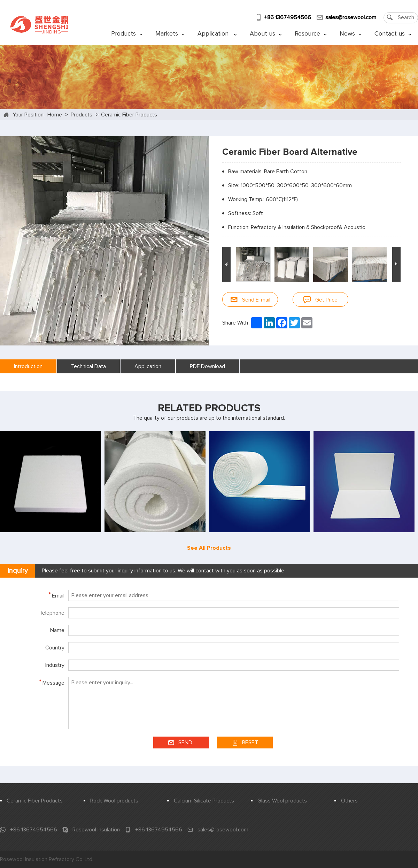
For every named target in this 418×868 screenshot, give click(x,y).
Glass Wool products (282, 801)
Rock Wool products (114, 801)
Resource (311, 34)
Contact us (393, 34)
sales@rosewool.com (351, 17)
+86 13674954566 (288, 17)
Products (127, 34)
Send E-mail (250, 300)
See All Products (209, 548)
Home (55, 115)
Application (217, 34)
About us (266, 34)
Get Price (320, 300)
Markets (170, 34)
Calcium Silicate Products (204, 801)
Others (349, 801)
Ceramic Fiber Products (129, 115)
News (351, 34)
